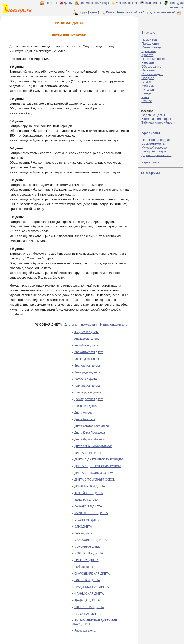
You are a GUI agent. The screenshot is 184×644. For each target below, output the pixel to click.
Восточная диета (86, 379)
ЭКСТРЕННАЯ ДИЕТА (89, 607)
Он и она (148, 70)
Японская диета (85, 631)
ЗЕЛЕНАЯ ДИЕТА (86, 500)
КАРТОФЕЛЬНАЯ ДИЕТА (91, 513)
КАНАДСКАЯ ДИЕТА (88, 506)
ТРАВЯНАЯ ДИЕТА (87, 580)
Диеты (68, 3)
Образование (151, 66)
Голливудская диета (88, 392)
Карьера (148, 63)
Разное (147, 101)
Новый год (149, 40)
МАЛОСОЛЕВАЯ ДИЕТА (91, 540)
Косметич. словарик (156, 119)
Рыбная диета (84, 567)
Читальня (148, 89)
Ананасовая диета (86, 339)
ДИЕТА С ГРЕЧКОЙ (87, 453)
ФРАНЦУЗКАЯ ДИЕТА (89, 594)
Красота (147, 55)
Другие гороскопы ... (156, 155)
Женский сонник (126, 3)
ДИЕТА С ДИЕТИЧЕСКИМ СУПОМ (97, 466)
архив (93, 12)
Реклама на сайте (128, 12)
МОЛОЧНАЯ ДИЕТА (88, 547)
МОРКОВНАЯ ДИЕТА (89, 553)
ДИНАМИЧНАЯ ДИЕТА (90, 486)
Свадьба (148, 78)
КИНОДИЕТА (83, 527)
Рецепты (51, 3)
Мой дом (148, 86)
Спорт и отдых (152, 74)
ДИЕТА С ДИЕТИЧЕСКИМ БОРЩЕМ (99, 460)
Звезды (147, 93)
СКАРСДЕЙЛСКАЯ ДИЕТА (92, 574)
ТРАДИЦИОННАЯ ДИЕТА (92, 587)
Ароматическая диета (89, 352)
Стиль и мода (151, 47)
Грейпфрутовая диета (89, 399)
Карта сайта (150, 162)
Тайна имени (153, 3)
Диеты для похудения (80, 325)
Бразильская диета (87, 366)
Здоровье (149, 51)
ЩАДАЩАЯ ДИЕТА (87, 600)
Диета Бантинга (85, 419)
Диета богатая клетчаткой (92, 426)
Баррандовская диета (89, 359)
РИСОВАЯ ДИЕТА (86, 560)
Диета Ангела (83, 413)
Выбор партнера (154, 151)
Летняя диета (83, 533)
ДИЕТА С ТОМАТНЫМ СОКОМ (95, 480)
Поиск (110, 12)
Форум (83, 12)
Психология (150, 43)
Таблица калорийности (158, 123)
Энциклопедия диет (114, 325)
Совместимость (153, 144)
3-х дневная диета (86, 332)
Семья (146, 82)
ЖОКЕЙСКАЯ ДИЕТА (89, 493)
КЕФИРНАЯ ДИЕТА (87, 520)
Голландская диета (87, 386)
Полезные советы (155, 59)
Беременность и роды (94, 3)
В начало (148, 32)
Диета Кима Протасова (90, 433)
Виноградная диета (87, 372)
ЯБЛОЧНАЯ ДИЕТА (87, 614)
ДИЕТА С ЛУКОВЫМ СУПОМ (94, 473)
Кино (145, 97)
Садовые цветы (153, 115)
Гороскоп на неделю (156, 140)
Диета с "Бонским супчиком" (93, 446)
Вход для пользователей (162, 12)
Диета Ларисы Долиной (90, 439)
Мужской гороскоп (155, 147)
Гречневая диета (85, 406)
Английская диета (86, 345)
